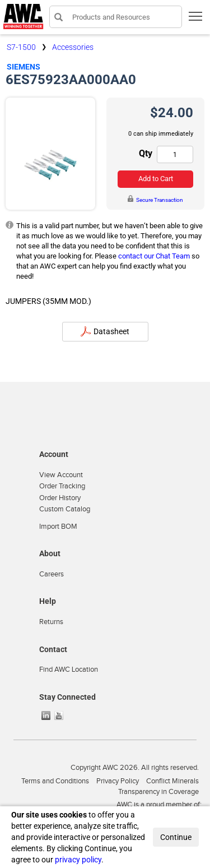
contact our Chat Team (154, 256)
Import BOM (58, 527)
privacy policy (78, 860)
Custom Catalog (65, 509)
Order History (60, 498)
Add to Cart (156, 179)
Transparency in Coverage (158, 792)
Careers (52, 574)
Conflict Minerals (172, 781)
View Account (61, 475)
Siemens (24, 67)
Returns (51, 622)
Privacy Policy (118, 781)
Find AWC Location (69, 670)
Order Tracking (62, 486)
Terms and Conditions (55, 781)
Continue (176, 837)
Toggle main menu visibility (196, 20)
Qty (146, 153)
